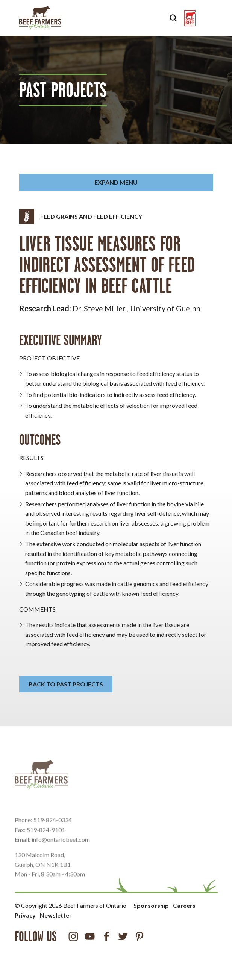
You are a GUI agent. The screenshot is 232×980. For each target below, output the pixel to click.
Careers (184, 905)
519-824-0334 (53, 829)
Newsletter (56, 915)
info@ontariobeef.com (61, 848)
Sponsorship (151, 905)
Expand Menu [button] (116, 182)
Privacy (25, 915)
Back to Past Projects (66, 684)
